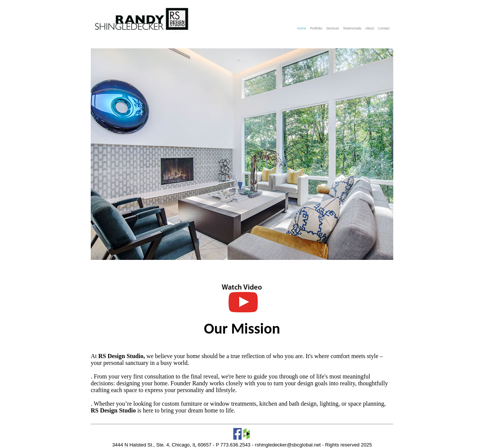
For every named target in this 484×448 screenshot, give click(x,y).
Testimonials (353, 28)
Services (333, 28)
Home (302, 28)
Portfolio (317, 28)
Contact (384, 28)
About (370, 28)
